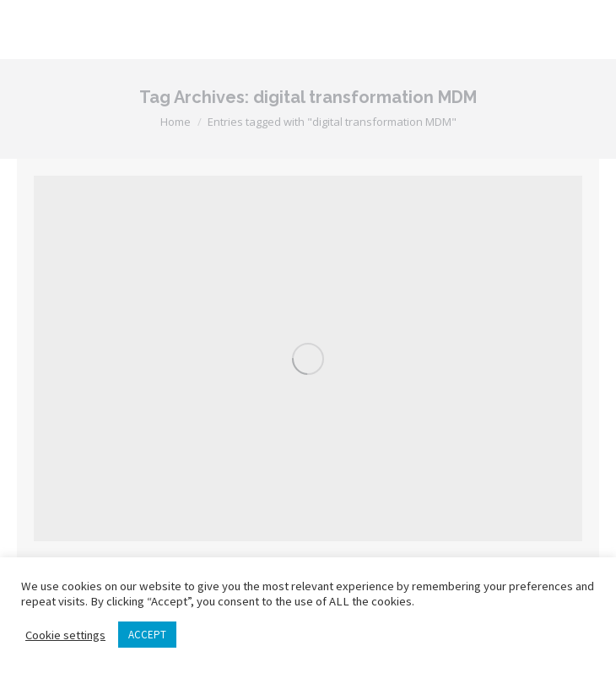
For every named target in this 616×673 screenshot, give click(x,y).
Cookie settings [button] (65, 635)
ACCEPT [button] (147, 635)
